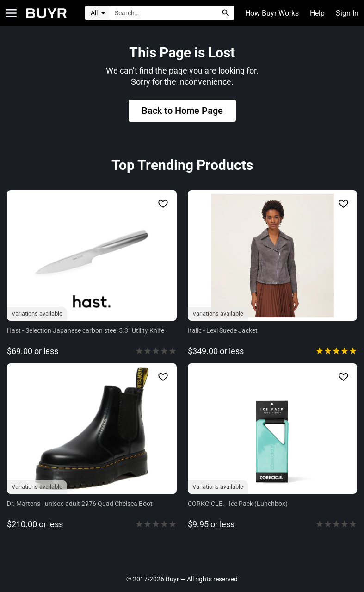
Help (317, 13)
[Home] (46, 13)
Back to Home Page (182, 111)
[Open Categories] (11, 13)
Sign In (347, 13)
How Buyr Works (272, 13)
